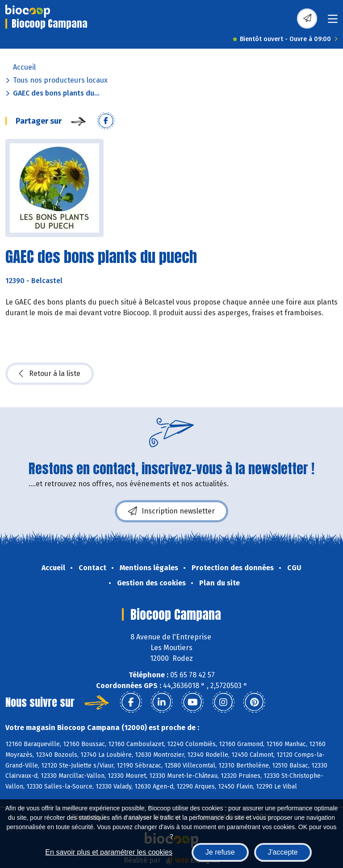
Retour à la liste (50, 374)
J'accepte (283, 852)
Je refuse (220, 852)
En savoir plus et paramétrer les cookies (109, 852)
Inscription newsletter (171, 511)
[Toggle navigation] (333, 22)
